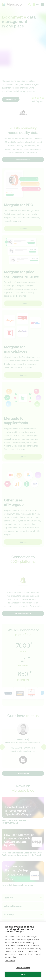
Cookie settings (23, 968)
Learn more (10, 961)
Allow (23, 974)
